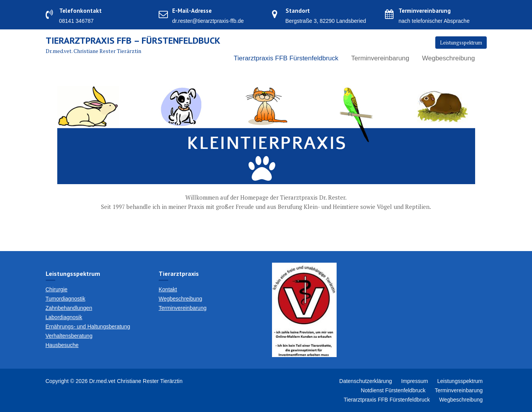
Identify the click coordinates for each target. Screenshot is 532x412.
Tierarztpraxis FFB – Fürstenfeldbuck (133, 40)
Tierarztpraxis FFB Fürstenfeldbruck (286, 58)
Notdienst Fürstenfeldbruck (393, 390)
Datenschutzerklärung (366, 381)
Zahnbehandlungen (69, 308)
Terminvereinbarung (380, 58)
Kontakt (168, 289)
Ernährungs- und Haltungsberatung (88, 327)
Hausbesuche (62, 345)
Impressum (415, 381)
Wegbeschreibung (449, 58)
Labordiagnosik (64, 317)
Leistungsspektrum (461, 43)
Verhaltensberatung (69, 336)
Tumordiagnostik (66, 299)
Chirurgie (57, 289)
